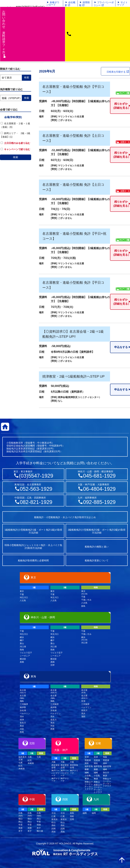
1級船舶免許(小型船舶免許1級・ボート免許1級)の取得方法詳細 (33, 531)
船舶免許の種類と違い (97, 547)
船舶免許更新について (97, 560)
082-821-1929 (36, 502)
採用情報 (84, 4)
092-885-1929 (99, 502)
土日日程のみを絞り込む (15, 143)
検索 (16, 157)
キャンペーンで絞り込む (15, 149)
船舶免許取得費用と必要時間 (33, 560)
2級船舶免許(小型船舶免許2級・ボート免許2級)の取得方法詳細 (97, 531)
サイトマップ (122, 4)
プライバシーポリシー (104, 4)
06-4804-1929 (99, 489)
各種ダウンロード (53, 4)
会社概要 (70, 4)
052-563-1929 (36, 489)
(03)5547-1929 (36, 476)
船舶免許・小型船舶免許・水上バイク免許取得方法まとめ (65, 517)
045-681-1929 (99, 476)
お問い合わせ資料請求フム (4, 34)
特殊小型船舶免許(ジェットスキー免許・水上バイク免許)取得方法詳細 (33, 547)
